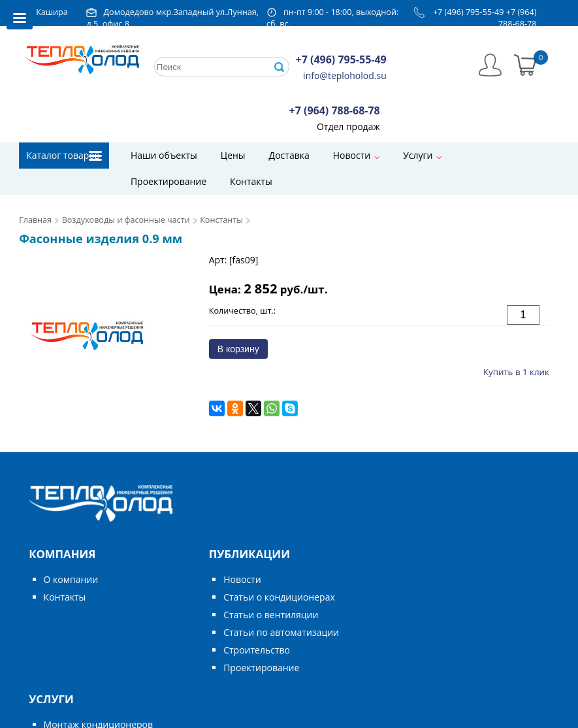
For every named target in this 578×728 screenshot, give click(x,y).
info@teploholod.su (345, 75)
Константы (221, 220)
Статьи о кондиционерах (279, 597)
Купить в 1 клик (516, 372)
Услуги (418, 155)
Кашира (52, 12)
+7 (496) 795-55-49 (469, 12)
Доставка (289, 155)
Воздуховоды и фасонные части (126, 220)
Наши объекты (164, 155)
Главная (35, 220)
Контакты (251, 181)
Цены (233, 155)
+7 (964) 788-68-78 (518, 18)
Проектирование (169, 181)
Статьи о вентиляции (271, 615)
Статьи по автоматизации (281, 632)
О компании (71, 579)
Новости (352, 155)
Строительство (257, 650)
